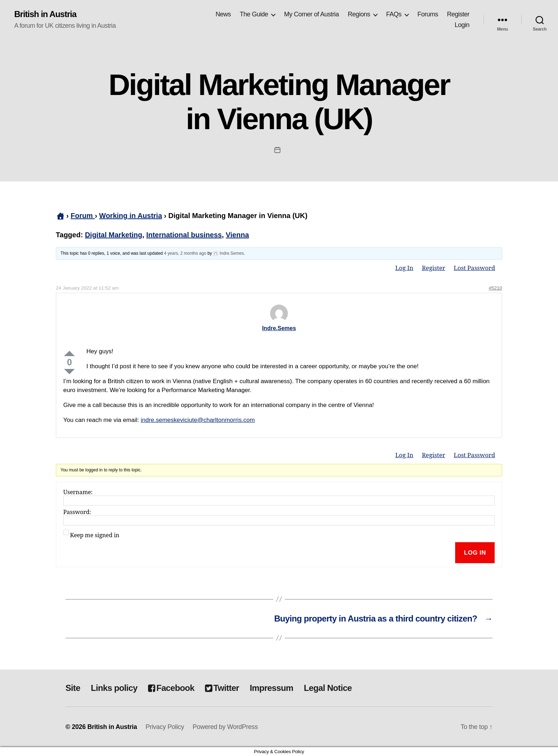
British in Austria (45, 14)
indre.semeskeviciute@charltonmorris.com (198, 420)
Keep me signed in (95, 535)
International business (184, 235)
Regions (359, 14)
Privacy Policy (165, 727)
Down (69, 372)
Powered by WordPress (225, 727)
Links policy (114, 688)
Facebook (171, 688)
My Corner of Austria (311, 14)
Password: (77, 512)
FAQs (394, 14)
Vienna (237, 235)
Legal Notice (328, 688)
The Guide (254, 14)
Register (458, 14)
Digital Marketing (114, 235)
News (223, 14)
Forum (83, 216)
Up (69, 353)
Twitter (222, 688)
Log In (404, 268)
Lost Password (474, 268)
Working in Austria (131, 216)
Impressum (272, 688)
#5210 (495, 288)
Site (73, 688)
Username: (78, 492)
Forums (428, 14)
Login (462, 25)
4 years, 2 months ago (185, 253)
